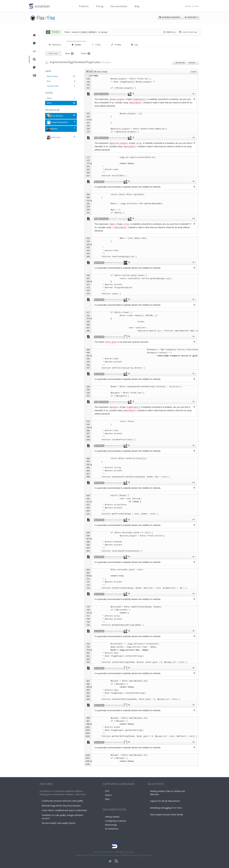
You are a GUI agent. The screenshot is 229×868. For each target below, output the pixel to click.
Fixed (86, 53)
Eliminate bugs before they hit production (61, 806)
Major (61, 98)
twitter (110, 861)
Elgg (51, 17)
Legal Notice (82, 855)
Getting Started (112, 817)
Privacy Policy (113, 855)
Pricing (100, 6)
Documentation (119, 6)
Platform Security (130, 855)
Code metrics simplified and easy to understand (64, 810)
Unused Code (61, 86)
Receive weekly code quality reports (59, 823)
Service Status (146, 855)
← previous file (179, 63)
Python (108, 795)
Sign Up (188, 6)
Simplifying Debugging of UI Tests (166, 808)
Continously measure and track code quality (62, 801)
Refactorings (111, 825)
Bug (61, 81)
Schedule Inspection (170, 17)
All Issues (53, 53)
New (69, 53)
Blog (137, 6)
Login (196, 6)
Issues (90, 72)
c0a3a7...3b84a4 (88, 32)
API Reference (112, 829)
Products (84, 6)
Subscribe (191, 17)
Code (194, 72)
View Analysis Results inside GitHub (166, 815)
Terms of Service (97, 855)
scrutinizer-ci (109, 852)
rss (116, 861)
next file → (193, 63)
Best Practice (61, 76)
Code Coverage (101, 72)
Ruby (107, 799)
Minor (61, 103)
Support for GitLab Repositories (165, 801)
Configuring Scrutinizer (116, 821)
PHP (107, 791)
